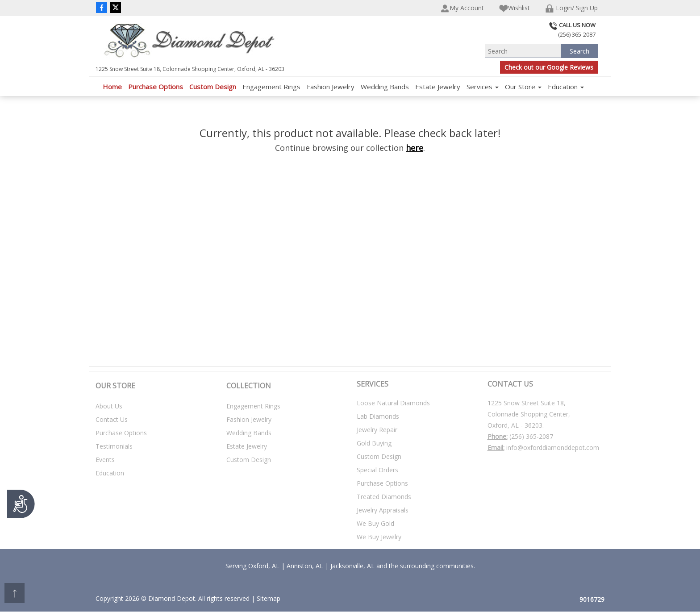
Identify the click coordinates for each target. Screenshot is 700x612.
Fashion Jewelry (331, 87)
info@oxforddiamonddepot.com (553, 448)
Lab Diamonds (378, 416)
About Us (109, 406)
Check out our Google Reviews (549, 67)
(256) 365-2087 (531, 436)
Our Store (523, 87)
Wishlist (515, 8)
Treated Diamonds (384, 497)
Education (566, 87)
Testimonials (114, 446)
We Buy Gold (375, 523)
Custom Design (213, 87)
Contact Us (112, 419)
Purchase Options (156, 87)
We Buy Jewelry (379, 537)
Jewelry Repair (377, 430)
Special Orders (377, 470)
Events (105, 460)
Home (112, 87)
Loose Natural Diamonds (393, 403)
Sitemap (269, 598)
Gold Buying (374, 443)
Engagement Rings (271, 87)
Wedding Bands (385, 87)
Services (483, 87)
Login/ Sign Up (571, 8)
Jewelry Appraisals (383, 510)
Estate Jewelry (438, 87)
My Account (462, 8)
